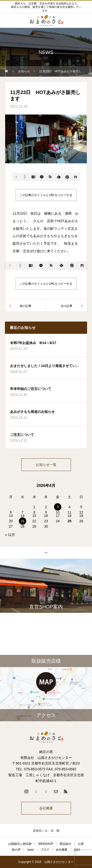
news (30, 850)
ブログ (45, 850)
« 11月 (10, 535)
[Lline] (42, 177)
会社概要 (46, 808)
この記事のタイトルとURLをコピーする (46, 195)
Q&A (77, 850)
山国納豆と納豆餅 (20, 844)
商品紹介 (66, 844)
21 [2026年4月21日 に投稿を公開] (23, 521)
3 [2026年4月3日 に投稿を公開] (58, 507)
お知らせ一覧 (46, 465)
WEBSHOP (46, 844)
